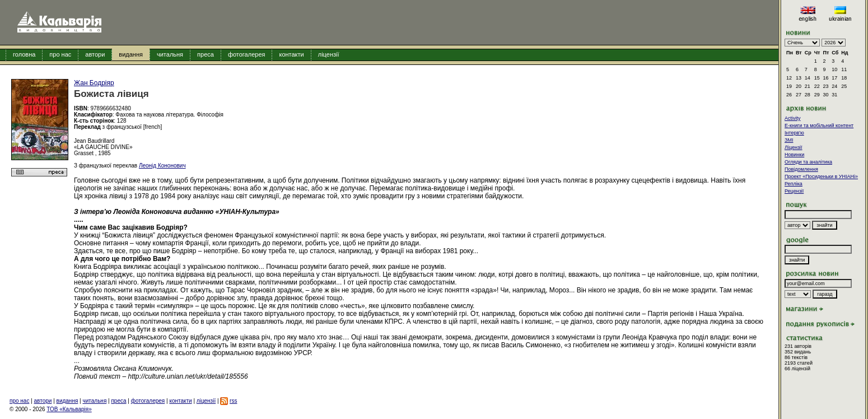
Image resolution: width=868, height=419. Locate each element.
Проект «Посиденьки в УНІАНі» (821, 176)
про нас (60, 54)
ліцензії (329, 54)
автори (95, 54)
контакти (291, 54)
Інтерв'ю (794, 133)
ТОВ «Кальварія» (69, 409)
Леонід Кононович (162, 166)
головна (24, 54)
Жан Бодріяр (94, 83)
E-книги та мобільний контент (819, 125)
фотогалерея (247, 54)
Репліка (794, 184)
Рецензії (794, 191)
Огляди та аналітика (808, 162)
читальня (170, 54)
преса (206, 54)
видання (131, 54)
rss (233, 401)
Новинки (794, 155)
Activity (793, 118)
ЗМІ (789, 140)
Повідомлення (801, 169)
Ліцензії (794, 147)
